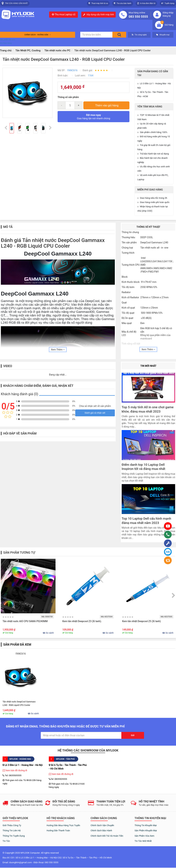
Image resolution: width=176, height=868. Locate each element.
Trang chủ (6, 50)
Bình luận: (63, 76)
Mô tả (8, 227)
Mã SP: (62, 70)
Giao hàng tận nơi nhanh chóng (93, 117)
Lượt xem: (81, 76)
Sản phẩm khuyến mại (146, 831)
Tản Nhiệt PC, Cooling (28, 50)
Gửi (133, 735)
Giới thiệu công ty (12, 825)
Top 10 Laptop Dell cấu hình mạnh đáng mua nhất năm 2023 (146, 521)
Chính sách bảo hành (101, 831)
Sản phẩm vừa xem (144, 836)
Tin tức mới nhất (143, 841)
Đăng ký (167, 16)
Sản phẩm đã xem (8, 40)
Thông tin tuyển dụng (14, 836)
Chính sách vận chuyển (102, 825)
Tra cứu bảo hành (123, 3)
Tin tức (6, 841)
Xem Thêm (58, 350)
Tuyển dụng (168, 3)
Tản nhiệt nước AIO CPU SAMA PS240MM (25, 621)
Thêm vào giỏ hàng (107, 105)
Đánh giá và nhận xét (95, 413)
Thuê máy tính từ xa (98, 3)
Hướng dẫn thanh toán (58, 831)
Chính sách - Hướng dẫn (38, 35)
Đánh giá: (88, 70)
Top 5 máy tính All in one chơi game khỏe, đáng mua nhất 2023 (148, 409)
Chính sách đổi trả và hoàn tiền (107, 836)
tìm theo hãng (6, 43)
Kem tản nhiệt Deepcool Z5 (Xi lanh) (142, 621)
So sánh (48, 633)
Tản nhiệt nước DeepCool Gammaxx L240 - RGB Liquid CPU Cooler (19, 703)
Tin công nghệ (139, 35)
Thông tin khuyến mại (146, 825)
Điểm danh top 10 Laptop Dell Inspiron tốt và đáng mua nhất (144, 467)
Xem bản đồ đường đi (15, 770)
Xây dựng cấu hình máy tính (100, 15)
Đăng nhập (168, 13)
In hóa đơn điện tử (146, 3)
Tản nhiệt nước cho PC (57, 50)
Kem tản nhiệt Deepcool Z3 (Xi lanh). (82, 621)
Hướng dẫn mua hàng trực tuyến (63, 825)
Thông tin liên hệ (12, 831)
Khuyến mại (163, 35)
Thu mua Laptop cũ (64, 14)
